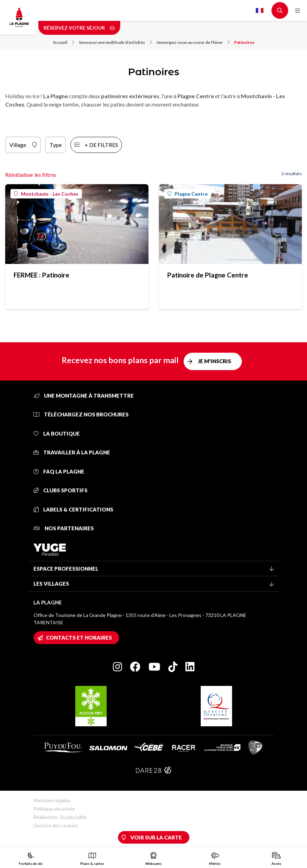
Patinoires (244, 42)
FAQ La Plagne (59, 471)
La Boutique (57, 433)
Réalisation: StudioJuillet (60, 817)
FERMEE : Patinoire (41, 275)
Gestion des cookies (56, 825)
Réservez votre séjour (79, 28)
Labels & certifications (73, 509)
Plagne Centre (188, 194)
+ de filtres (101, 145)
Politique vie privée (54, 809)
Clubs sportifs (60, 490)
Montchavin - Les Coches (46, 194)
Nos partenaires (64, 528)
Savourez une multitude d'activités (115, 42)
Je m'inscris (214, 361)
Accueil (64, 42)
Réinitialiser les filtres (31, 175)
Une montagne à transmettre (84, 396)
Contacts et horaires (79, 638)
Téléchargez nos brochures (81, 414)
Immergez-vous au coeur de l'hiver (193, 42)
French (260, 10)
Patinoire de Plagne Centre (208, 275)
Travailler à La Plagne (72, 452)
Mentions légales (52, 800)
